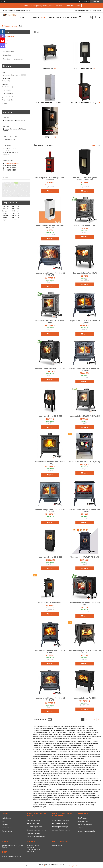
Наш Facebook (83, 818)
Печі (3, 821)
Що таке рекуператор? (60, 823)
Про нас (5, 40)
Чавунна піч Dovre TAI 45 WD (85, 273)
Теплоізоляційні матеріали (36, 836)
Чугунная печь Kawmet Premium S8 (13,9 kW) (85, 322)
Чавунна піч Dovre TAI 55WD (85, 698)
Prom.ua (62, 864)
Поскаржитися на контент (52, 866)
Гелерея (74, 17)
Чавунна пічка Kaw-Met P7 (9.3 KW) (50, 368)
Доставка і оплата (9, 51)
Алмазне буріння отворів (61, 830)
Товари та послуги (11, 26)
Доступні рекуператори (61, 820)
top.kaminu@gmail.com (13, 163)
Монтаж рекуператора (60, 827)
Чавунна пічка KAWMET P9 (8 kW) (85, 557)
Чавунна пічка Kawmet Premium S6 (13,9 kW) (50, 274)
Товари (44, 17)
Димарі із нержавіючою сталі (37, 830)
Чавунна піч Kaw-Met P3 (85, 225)
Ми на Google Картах (85, 825)
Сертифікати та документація (13, 59)
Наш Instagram (83, 821)
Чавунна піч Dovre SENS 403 (50, 557)
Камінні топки (6, 818)
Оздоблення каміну (34, 820)
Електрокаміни (7, 828)
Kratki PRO (48, 137)
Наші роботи (7, 55)
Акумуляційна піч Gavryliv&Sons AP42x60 (50, 226)
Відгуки (66, 17)
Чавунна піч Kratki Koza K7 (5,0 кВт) (85, 462)
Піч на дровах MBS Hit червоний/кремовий (50, 179)
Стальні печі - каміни (83, 68)
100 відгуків (85, 1)
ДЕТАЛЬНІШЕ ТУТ (73, 6)
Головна (36, 17)
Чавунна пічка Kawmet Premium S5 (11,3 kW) (50, 699)
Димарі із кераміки (33, 833)
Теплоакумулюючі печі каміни (49, 103)
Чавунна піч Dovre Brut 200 (50, 603)
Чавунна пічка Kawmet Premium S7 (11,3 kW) (50, 510)
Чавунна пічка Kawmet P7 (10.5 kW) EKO (85, 604)
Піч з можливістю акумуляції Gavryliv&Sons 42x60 (85, 179)
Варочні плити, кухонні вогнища (83, 103)
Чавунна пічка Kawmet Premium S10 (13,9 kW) (85, 369)
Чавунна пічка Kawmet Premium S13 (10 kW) (50, 463)
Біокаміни (5, 825)
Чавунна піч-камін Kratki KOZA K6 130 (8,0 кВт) (85, 651)
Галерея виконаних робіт (86, 831)
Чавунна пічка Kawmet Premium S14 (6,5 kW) (50, 651)
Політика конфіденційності (69, 866)
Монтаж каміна (55, 17)
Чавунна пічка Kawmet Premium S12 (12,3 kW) (85, 510)
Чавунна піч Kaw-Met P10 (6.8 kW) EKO (50, 322)
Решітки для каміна (34, 823)
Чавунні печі (48, 68)
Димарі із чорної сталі (35, 827)
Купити (51, 191)
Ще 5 (5, 103)
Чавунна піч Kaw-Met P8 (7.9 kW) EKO (85, 416)
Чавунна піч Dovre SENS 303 (50, 416)
